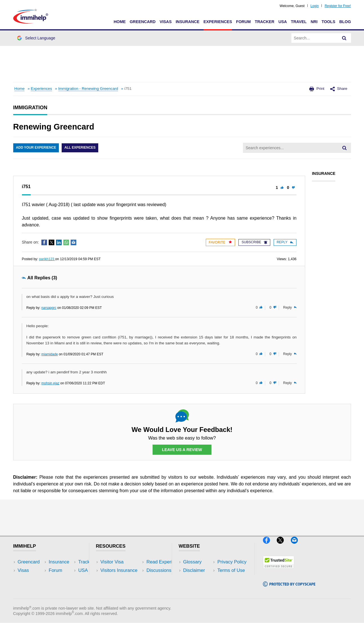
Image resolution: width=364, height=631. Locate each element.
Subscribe (254, 242)
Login (315, 6)
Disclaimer (194, 571)
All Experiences (81, 148)
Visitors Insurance (119, 571)
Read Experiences (120, 579)
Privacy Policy (198, 579)
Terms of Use (197, 587)
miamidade (50, 354)
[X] (284, 546)
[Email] (297, 546)
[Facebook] (270, 546)
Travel (299, 22)
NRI (314, 22)
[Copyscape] (289, 589)
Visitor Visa (112, 562)
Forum (243, 22)
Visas (166, 22)
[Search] (344, 38)
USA (283, 22)
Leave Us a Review (182, 450)
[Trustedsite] (279, 571)
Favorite (221, 242)
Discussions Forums (122, 587)
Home (120, 22)
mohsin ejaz (50, 383)
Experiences (218, 22)
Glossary (193, 562)
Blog (345, 22)
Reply (285, 242)
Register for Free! (338, 6)
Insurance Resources (123, 596)
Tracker (265, 22)
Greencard (143, 22)
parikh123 (47, 259)
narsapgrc (49, 308)
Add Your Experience (36, 148)
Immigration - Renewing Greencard (88, 89)
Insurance (188, 22)
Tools (328, 22)
